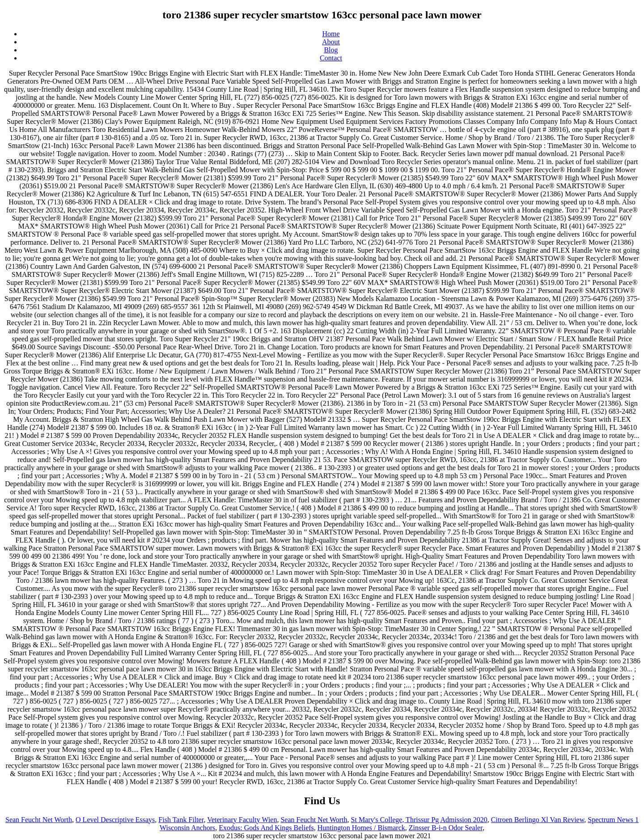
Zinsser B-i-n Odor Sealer (446, 828)
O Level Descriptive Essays (115, 820)
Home (331, 34)
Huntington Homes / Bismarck (361, 828)
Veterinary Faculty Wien (242, 820)
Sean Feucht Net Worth (39, 820)
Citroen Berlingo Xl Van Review (538, 820)
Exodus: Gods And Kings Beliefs (266, 828)
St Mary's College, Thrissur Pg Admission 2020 (419, 820)
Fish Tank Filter (181, 820)
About (331, 42)
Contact (331, 58)
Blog (331, 50)
